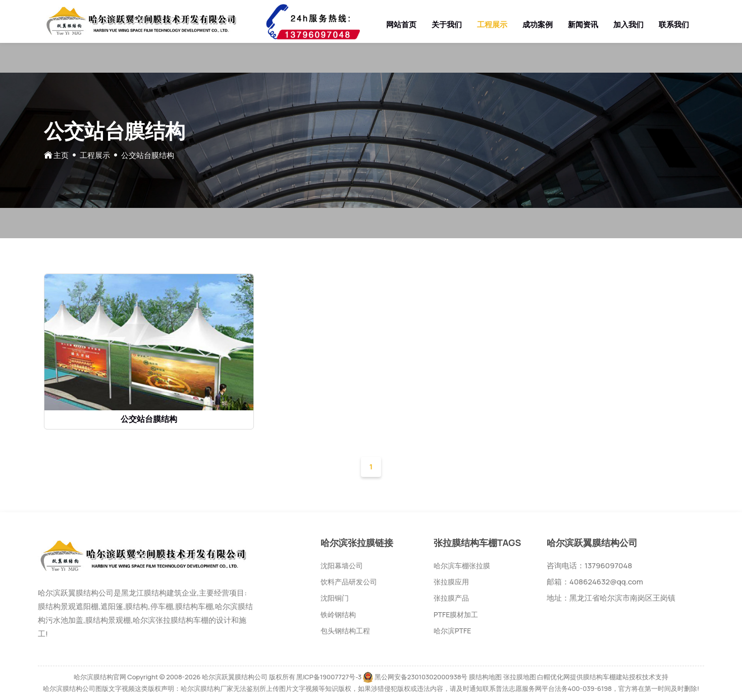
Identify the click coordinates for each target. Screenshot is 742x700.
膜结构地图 (485, 677)
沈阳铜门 (335, 598)
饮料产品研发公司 (349, 582)
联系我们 (674, 24)
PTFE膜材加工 (456, 614)
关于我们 (447, 24)
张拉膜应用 (451, 582)
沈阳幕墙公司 (342, 566)
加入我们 (628, 24)
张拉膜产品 (451, 598)
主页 (61, 155)
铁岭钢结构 (338, 614)
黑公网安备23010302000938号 (421, 677)
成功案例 (538, 24)
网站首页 (401, 24)
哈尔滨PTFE (452, 631)
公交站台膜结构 (149, 419)
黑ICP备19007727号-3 (329, 677)
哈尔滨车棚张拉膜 (462, 566)
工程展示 (492, 24)
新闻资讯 (583, 24)
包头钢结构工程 (345, 631)
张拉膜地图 (520, 677)
